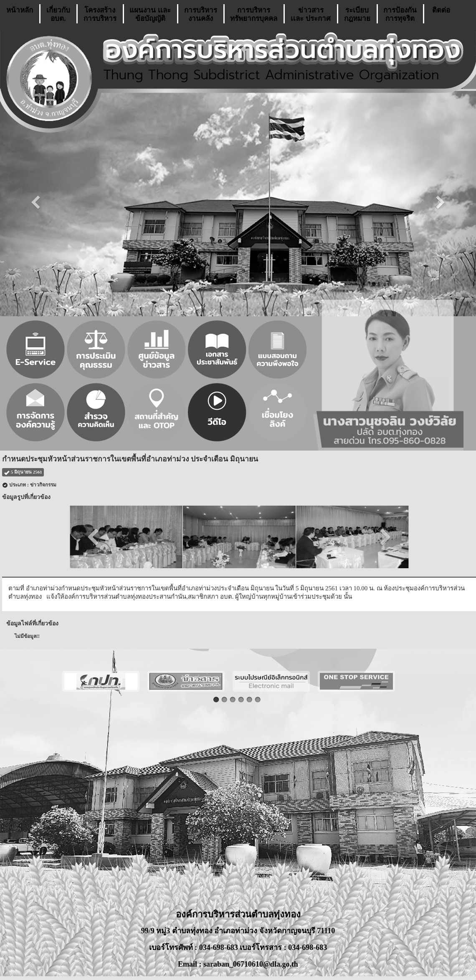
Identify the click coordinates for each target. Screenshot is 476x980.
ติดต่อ (441, 14)
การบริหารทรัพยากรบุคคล (254, 14)
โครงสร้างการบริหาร (100, 14)
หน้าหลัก (20, 14)
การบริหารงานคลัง (201, 14)
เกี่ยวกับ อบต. (58, 14)
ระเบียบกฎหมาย (357, 14)
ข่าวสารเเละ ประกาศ (311, 14)
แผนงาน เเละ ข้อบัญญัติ (150, 14)
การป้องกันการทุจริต (400, 14)
